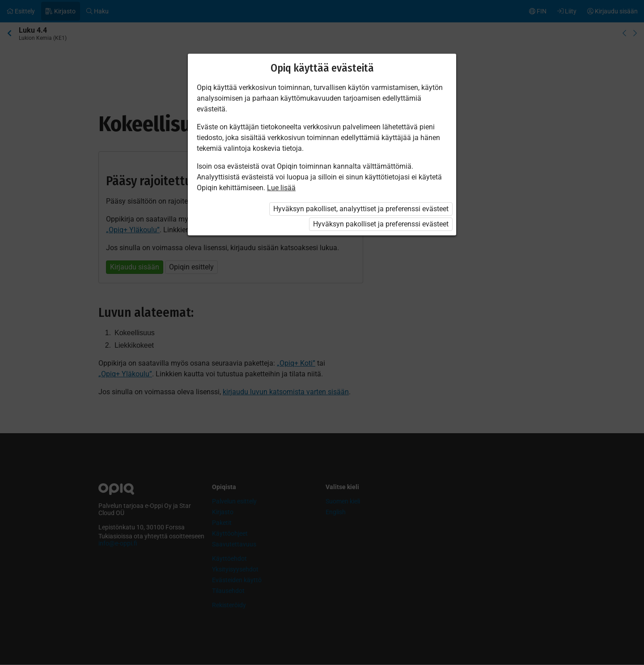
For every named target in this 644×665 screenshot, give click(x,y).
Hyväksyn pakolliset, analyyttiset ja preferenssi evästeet (361, 209)
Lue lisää (281, 188)
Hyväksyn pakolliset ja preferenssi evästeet (381, 224)
